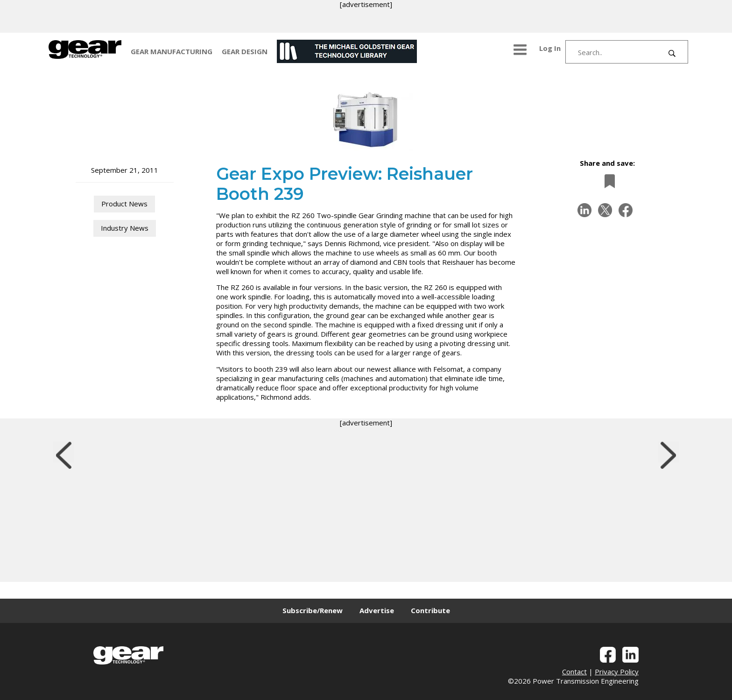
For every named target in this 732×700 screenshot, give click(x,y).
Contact (574, 672)
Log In (550, 48)
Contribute (430, 610)
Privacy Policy (617, 672)
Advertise (377, 610)
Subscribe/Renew (313, 610)
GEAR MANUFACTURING (172, 51)
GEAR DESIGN (245, 51)
